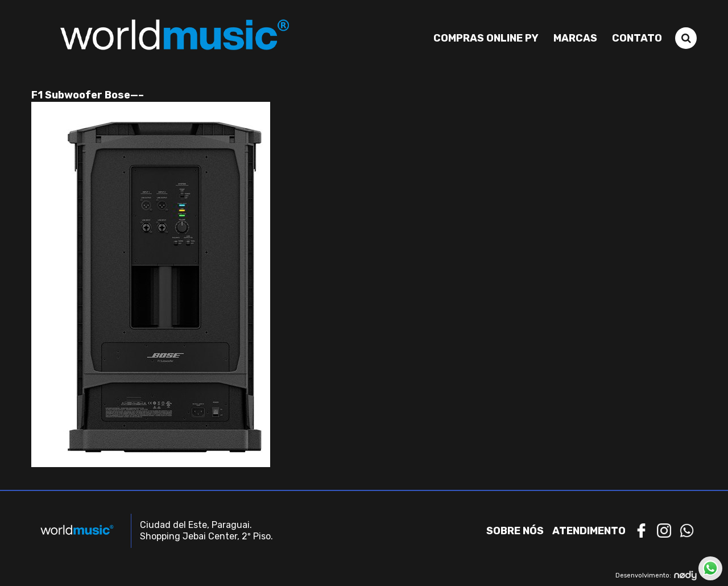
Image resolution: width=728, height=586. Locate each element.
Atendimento (589, 531)
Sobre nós (515, 531)
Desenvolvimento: (656, 575)
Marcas (575, 38)
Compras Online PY (486, 38)
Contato (637, 38)
